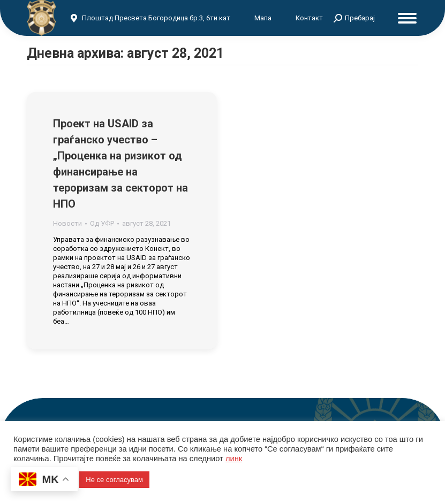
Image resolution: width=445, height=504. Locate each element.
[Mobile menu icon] (407, 18)
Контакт (309, 18)
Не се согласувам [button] (114, 480)
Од (102, 223)
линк (234, 459)
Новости (67, 223)
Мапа (263, 18)
